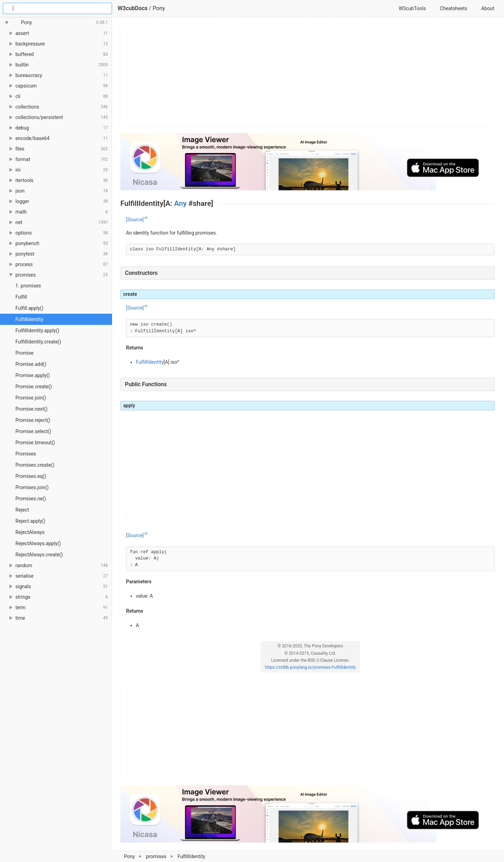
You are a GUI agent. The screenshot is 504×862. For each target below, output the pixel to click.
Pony (159, 8)
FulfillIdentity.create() (38, 342)
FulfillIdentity (29, 319)
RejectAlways (30, 532)
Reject (22, 510)
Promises (26, 454)
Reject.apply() (30, 521)
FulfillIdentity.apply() (37, 331)
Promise (24, 353)
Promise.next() (31, 409)
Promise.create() (34, 387)
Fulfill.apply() (29, 308)
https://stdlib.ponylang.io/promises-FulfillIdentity (310, 667)
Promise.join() (31, 398)
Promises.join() (32, 487)
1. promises (28, 286)
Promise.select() (33, 431)
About (488, 8)
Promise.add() (31, 364)
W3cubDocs (133, 8)
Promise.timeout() (35, 443)
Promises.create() (35, 465)
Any (180, 203)
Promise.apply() (33, 375)
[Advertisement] (308, 78)
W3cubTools (412, 8)
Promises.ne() (31, 499)
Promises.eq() (31, 476)
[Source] (135, 220)
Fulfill (21, 297)
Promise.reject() (33, 420)
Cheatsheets (454, 8)
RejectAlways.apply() (38, 543)
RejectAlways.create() (39, 555)
